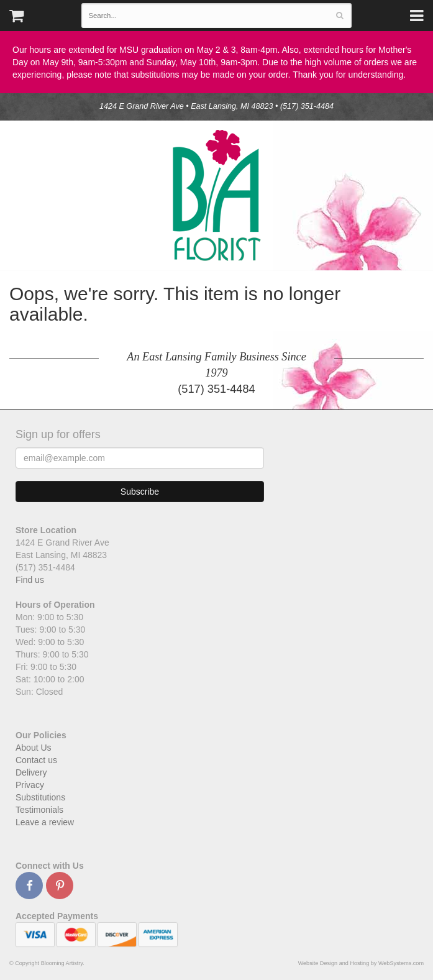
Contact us (36, 760)
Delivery (31, 772)
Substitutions (40, 797)
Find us (30, 580)
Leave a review (45, 822)
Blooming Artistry (217, 195)
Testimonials (39, 810)
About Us (34, 748)
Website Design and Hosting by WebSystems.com (361, 963)
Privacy (30, 785)
